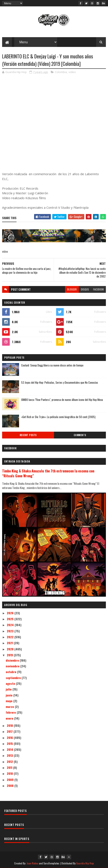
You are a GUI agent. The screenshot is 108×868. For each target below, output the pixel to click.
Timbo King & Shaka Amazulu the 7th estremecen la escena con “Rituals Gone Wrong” (48, 473)
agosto (11, 683)
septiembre (14, 678)
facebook (98, 289)
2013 (10, 755)
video (72, 72)
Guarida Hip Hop (85, 863)
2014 (10, 749)
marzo (10, 707)
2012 (10, 762)
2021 (10, 643)
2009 (11, 780)
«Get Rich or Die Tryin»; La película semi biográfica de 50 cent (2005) (58, 417)
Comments (80, 435)
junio (10, 695)
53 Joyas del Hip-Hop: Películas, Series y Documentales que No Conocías (60, 382)
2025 (11, 619)
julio (9, 689)
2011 (10, 767)
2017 (10, 731)
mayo (10, 701)
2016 (10, 738)
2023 (11, 631)
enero (10, 718)
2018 (10, 725)
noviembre (13, 666)
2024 (11, 625)
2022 (11, 637)
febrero (11, 712)
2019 (10, 655)
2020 (11, 649)
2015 (10, 743)
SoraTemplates (51, 863)
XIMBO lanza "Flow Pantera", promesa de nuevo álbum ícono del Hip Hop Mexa (62, 400)
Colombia (61, 72)
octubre (11, 672)
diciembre (13, 660)
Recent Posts (28, 435)
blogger (72, 289)
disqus (85, 289)
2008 (11, 786)
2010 (10, 773)
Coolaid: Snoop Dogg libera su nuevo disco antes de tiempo (52, 365)
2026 (11, 613)
